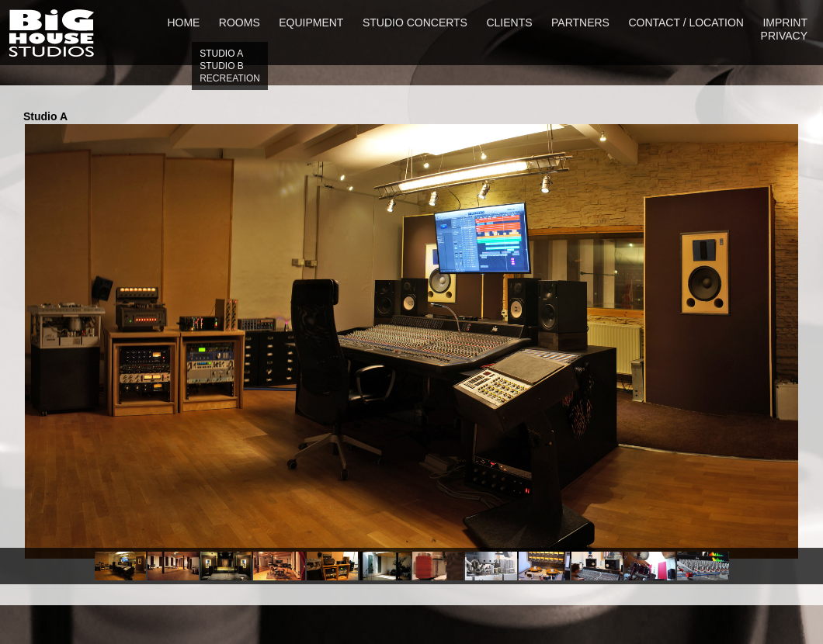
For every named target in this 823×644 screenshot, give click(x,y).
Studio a (221, 54)
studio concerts (415, 23)
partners (580, 23)
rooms (240, 23)
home (183, 23)
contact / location (686, 23)
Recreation (230, 78)
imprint (785, 23)
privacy (784, 36)
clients (509, 23)
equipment (311, 23)
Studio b (222, 66)
